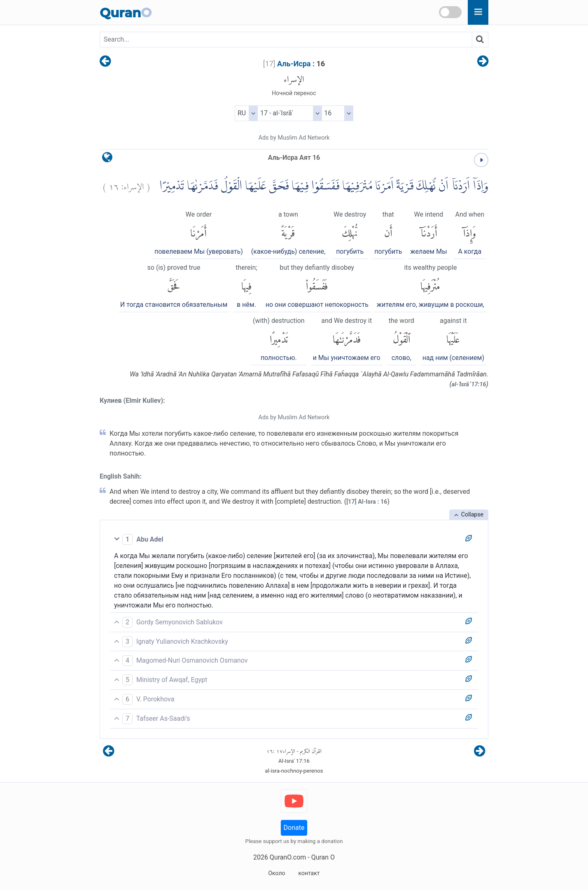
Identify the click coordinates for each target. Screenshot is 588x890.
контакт (309, 873)
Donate (294, 828)
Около (276, 873)
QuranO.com (288, 857)
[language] (107, 159)
